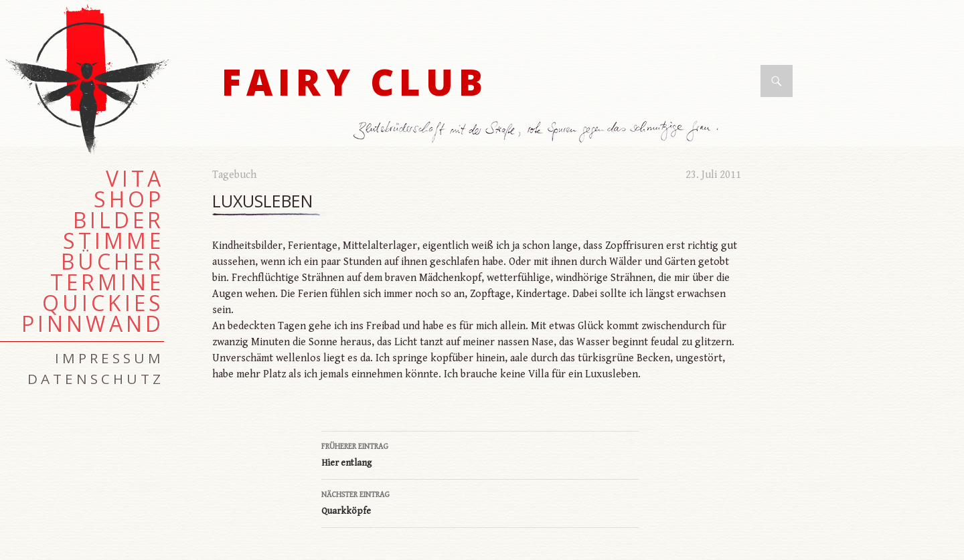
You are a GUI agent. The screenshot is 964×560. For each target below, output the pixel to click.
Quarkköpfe (480, 502)
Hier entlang (480, 454)
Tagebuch (234, 175)
